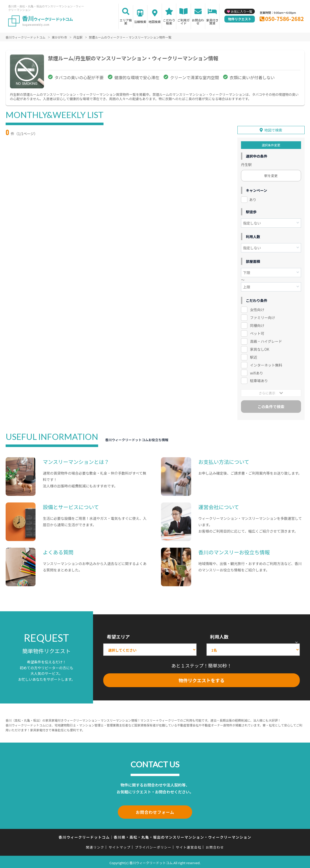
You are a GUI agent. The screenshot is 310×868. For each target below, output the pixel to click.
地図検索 (155, 22)
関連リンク (95, 845)
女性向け (257, 309)
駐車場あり (259, 380)
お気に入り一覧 (242, 11)
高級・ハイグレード (266, 341)
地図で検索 (273, 129)
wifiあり (256, 372)
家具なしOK (260, 348)
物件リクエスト (240, 19)
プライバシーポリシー (153, 845)
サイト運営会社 (189, 845)
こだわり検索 (169, 22)
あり (253, 199)
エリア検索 (126, 22)
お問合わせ (198, 22)
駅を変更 (271, 175)
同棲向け (257, 325)
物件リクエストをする (201, 679)
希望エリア (118, 636)
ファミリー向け (262, 317)
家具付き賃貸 (212, 22)
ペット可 (257, 333)
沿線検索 (140, 22)
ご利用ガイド (183, 22)
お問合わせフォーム (155, 811)
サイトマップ (120, 845)
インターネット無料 (266, 364)
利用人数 (219, 636)
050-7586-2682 (284, 19)
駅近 (254, 356)
